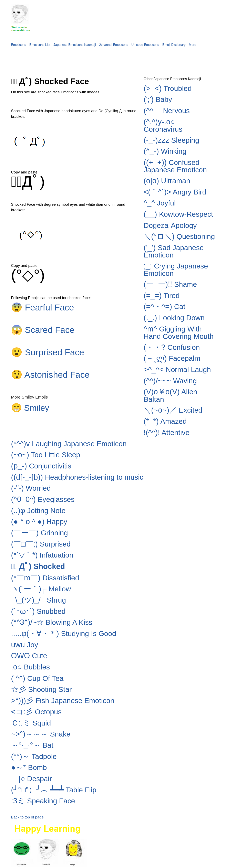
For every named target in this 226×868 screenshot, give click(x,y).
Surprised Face (48, 352)
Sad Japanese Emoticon (174, 251)
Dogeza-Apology (170, 225)
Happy (39, 522)
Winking (165, 151)
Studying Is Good (64, 633)
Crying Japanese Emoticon (176, 270)
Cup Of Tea (37, 678)
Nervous (167, 111)
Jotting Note (38, 511)
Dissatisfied (45, 578)
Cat (164, 306)
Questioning (179, 236)
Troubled (168, 88)
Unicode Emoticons (145, 45)
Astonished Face (50, 375)
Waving (170, 381)
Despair (31, 779)
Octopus (36, 712)
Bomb (29, 767)
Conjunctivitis (41, 466)
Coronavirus (163, 125)
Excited (173, 410)
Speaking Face (43, 801)
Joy (25, 645)
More (193, 45)
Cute (29, 656)
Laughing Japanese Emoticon (69, 444)
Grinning (39, 533)
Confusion (172, 347)
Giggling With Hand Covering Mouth (179, 333)
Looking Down (174, 318)
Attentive (167, 432)
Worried (31, 488)
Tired (162, 295)
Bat (32, 745)
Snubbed (38, 611)
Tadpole (34, 756)
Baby (158, 99)
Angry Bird (175, 192)
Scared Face (43, 330)
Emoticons (19, 45)
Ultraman (167, 181)
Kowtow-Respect (178, 214)
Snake (41, 734)
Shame (170, 284)
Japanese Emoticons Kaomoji (75, 45)
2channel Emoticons (114, 45)
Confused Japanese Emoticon (175, 166)
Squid (31, 723)
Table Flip (54, 790)
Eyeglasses (43, 499)
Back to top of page (27, 817)
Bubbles (30, 667)
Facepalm (172, 358)
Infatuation (42, 555)
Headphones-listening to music (77, 477)
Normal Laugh (177, 369)
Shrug (38, 600)
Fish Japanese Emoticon (63, 701)
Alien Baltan (170, 395)
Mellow (41, 589)
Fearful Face (43, 307)
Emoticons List (40, 45)
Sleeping (171, 140)
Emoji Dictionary (174, 45)
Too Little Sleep (46, 455)
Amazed (165, 421)
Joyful (160, 203)
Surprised (41, 544)
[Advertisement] (74, 59)
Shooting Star (41, 689)
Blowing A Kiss (52, 622)
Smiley (30, 408)
